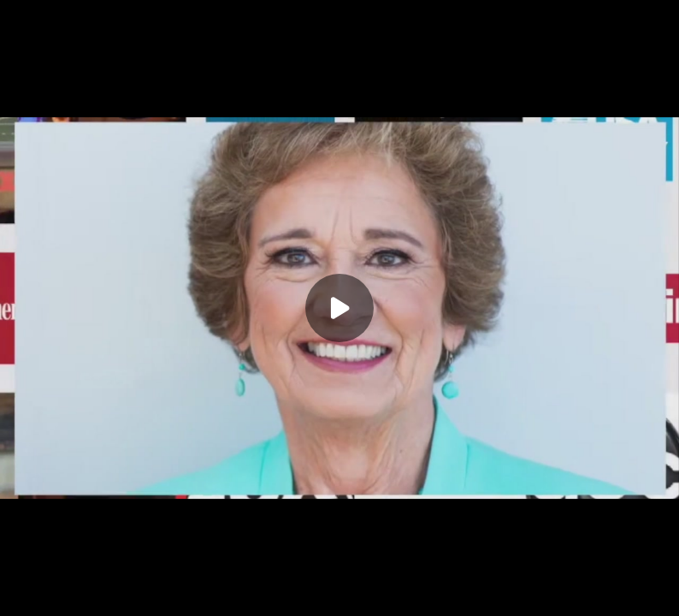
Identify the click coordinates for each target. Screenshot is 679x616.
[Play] (339, 308)
